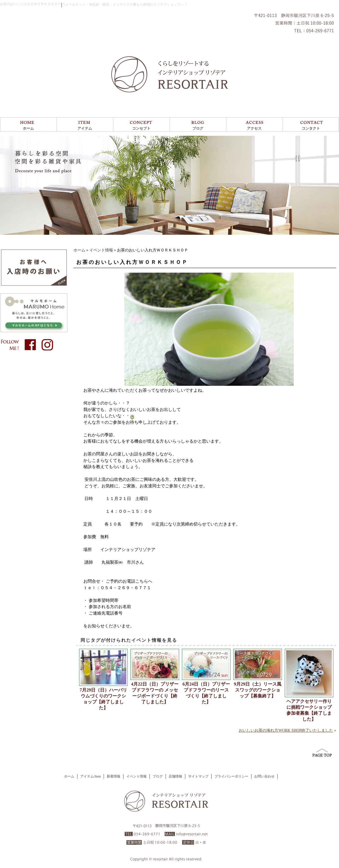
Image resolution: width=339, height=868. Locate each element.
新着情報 (114, 776)
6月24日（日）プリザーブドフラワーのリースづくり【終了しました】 (206, 693)
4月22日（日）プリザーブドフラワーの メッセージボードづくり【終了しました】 (155, 693)
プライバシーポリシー (231, 776)
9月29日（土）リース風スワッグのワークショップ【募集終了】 (258, 690)
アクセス (254, 128)
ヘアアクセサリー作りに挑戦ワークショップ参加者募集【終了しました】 (309, 710)
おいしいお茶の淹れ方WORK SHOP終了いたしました (286, 730)
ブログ (198, 128)
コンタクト (311, 128)
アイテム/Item (91, 776)
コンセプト (141, 128)
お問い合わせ (264, 776)
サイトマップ (198, 776)
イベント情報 (101, 250)
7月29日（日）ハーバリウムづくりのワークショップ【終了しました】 (103, 699)
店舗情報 (175, 776)
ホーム (28, 128)
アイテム (85, 128)
